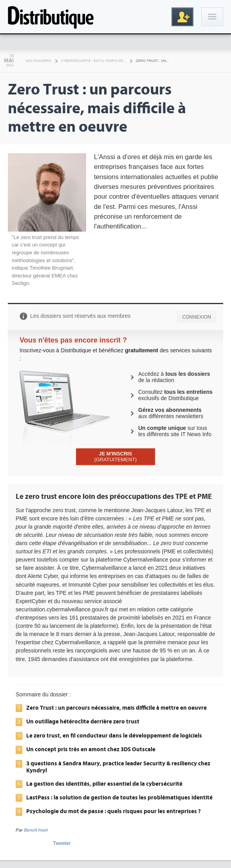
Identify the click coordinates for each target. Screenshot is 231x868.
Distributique (51, 17)
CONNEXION (197, 317)
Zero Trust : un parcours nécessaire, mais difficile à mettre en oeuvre (116, 708)
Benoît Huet (36, 830)
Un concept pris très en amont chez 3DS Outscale (91, 749)
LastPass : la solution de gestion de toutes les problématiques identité (119, 797)
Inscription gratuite (182, 17)
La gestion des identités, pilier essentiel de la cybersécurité (104, 784)
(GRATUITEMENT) (116, 457)
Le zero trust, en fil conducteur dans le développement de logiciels (114, 736)
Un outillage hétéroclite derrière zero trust (83, 721)
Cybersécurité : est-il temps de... (94, 61)
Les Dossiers (38, 61)
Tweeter (62, 843)
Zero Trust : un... (152, 61)
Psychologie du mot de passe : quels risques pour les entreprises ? (114, 811)
